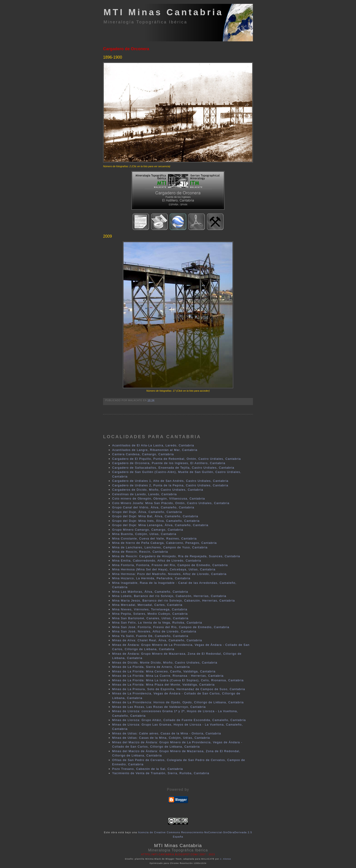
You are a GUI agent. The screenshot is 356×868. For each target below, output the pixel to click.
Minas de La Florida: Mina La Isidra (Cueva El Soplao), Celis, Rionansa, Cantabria (178, 680)
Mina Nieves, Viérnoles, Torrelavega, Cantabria (150, 609)
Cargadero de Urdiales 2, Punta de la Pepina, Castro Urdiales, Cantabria (170, 485)
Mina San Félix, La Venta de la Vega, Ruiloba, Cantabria (157, 623)
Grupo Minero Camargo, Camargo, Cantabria (148, 530)
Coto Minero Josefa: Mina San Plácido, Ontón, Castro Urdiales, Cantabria (171, 503)
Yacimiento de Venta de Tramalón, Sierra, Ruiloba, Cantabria (161, 773)
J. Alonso (225, 859)
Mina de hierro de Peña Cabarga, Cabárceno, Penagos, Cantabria (164, 543)
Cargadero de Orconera (126, 49)
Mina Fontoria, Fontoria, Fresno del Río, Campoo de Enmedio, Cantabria (170, 565)
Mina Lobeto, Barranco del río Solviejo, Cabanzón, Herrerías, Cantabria (169, 596)
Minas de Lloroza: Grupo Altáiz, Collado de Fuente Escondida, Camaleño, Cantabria (179, 720)
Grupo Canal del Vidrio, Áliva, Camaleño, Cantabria (153, 507)
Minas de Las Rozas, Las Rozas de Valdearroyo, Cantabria (159, 707)
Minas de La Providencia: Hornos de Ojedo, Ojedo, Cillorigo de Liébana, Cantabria (178, 702)
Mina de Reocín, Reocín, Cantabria (140, 552)
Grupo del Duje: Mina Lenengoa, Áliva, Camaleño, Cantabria (160, 525)
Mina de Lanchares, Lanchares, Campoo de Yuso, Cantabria (160, 547)
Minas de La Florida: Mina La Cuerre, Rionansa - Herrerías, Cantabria (168, 676)
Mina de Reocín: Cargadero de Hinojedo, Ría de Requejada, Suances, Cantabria (176, 556)
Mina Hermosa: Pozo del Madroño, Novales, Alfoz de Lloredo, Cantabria (169, 574)
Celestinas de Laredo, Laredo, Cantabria (145, 494)
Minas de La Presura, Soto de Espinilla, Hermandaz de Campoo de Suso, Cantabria (179, 689)
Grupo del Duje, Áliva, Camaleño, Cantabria (147, 512)
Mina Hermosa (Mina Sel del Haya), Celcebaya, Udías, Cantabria (164, 569)
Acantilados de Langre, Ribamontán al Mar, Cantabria (155, 450)
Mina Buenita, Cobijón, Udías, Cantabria (144, 534)
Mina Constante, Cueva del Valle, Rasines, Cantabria (154, 538)
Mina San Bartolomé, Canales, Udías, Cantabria (150, 618)
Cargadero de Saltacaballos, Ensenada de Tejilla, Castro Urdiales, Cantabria (173, 468)
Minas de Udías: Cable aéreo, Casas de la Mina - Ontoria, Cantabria (167, 733)
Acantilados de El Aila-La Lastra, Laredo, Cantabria (153, 445)
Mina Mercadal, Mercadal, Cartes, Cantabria (147, 605)
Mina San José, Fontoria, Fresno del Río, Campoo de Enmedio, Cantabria (171, 627)
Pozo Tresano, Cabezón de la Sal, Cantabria (148, 769)
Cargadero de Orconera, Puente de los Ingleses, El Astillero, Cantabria (169, 463)
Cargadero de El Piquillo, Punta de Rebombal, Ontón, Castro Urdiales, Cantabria (177, 459)
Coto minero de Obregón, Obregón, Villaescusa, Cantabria (159, 499)
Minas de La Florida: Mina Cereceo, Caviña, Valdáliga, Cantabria (164, 671)
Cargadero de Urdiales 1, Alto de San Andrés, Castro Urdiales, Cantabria (170, 481)
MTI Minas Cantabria (163, 12)
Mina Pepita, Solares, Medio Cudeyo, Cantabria (150, 614)
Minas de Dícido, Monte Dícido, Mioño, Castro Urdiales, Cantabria (165, 663)
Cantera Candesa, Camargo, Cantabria (143, 454)
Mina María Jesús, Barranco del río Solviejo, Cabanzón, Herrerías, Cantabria (173, 601)
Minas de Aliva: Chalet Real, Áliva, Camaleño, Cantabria (157, 640)
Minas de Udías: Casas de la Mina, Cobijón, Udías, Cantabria (161, 738)
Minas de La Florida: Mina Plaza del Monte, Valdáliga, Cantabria (163, 685)
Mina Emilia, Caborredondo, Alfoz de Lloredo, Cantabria (157, 561)
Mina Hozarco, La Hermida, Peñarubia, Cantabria (151, 578)
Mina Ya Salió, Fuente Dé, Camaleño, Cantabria (150, 636)
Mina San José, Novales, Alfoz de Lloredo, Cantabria (154, 631)
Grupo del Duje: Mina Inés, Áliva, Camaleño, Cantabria (156, 521)
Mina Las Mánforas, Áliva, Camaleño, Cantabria (150, 592)
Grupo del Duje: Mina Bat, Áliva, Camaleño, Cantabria (155, 516)
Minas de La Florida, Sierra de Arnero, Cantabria (151, 667)
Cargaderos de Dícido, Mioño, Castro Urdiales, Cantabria (158, 490)
